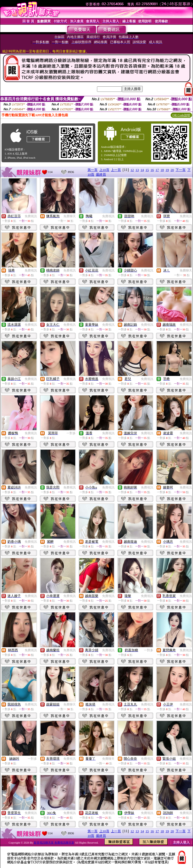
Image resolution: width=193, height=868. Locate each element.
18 (162, 170)
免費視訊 (31, 216)
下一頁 (181, 170)
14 (142, 170)
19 (167, 170)
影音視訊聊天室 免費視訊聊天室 (54, 843)
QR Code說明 (181, 115)
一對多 (71, 433)
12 (132, 170)
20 (172, 170)
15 (147, 170)
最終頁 (101, 174)
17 (157, 170)
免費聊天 (70, 216)
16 (152, 170)
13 (137, 170)
